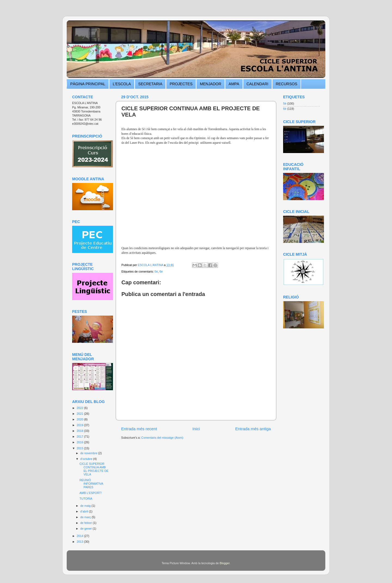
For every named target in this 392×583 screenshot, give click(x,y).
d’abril (85, 511)
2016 (80, 442)
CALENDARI (258, 84)
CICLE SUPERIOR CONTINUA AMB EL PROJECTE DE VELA (94, 469)
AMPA (234, 84)
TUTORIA (86, 499)
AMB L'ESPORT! (91, 493)
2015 (80, 448)
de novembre (89, 453)
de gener (87, 529)
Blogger (225, 563)
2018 (80, 431)
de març (86, 517)
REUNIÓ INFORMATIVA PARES (91, 484)
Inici (196, 429)
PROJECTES (181, 84)
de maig (86, 506)
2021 (80, 414)
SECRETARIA (150, 84)
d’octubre (87, 459)
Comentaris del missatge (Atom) (162, 438)
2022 (80, 408)
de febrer (87, 523)
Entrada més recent (139, 429)
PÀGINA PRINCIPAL (88, 84)
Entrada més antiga (253, 429)
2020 (80, 419)
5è (156, 271)
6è (161, 271)
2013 (80, 542)
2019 (80, 425)
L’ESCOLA (122, 84)
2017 (80, 437)
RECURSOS (287, 84)
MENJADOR (211, 84)
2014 (80, 536)
